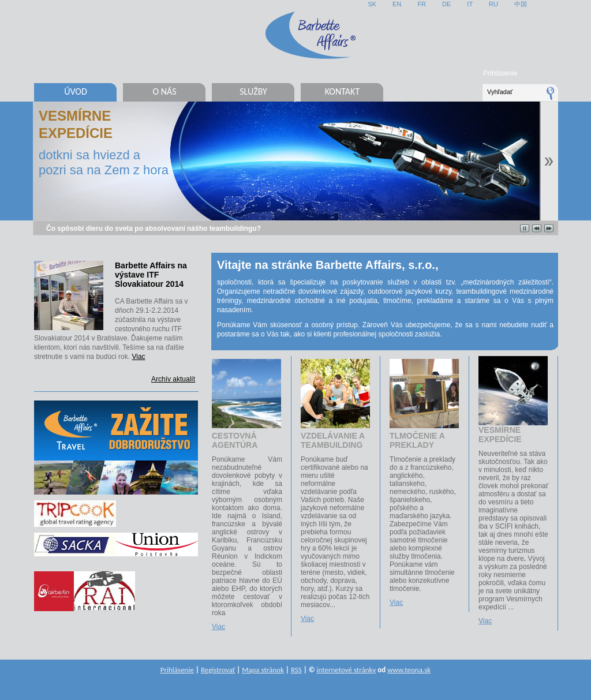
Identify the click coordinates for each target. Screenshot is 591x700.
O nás (164, 91)
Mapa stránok (263, 670)
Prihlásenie (500, 73)
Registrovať (218, 670)
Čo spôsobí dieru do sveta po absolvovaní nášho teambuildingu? (154, 229)
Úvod (76, 91)
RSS (296, 670)
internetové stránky (347, 670)
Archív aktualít (173, 379)
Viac (138, 357)
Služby (253, 91)
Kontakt (342, 91)
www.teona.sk (409, 670)
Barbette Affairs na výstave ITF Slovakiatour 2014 (151, 275)
